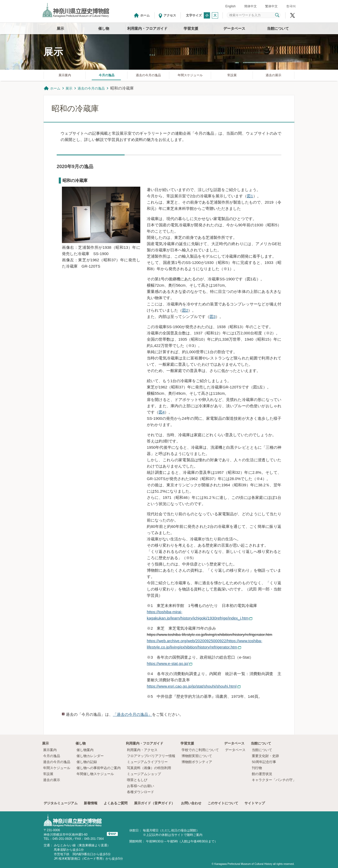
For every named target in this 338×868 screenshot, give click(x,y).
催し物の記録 (87, 762)
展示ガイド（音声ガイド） (154, 803)
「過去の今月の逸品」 (132, 714)
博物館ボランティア (197, 762)
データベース (234, 28)
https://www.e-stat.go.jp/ (168, 663)
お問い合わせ (191, 803)
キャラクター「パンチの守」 (274, 780)
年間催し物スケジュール (95, 774)
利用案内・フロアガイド (147, 28)
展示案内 (65, 75)
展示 (60, 28)
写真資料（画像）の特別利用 (149, 768)
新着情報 (91, 803)
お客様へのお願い (141, 786)
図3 (212, 317)
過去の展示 (273, 75)
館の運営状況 (262, 774)
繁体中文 (271, 6)
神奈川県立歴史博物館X (293, 15)
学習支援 (191, 28)
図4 (162, 412)
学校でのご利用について (200, 750)
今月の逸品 (107, 75)
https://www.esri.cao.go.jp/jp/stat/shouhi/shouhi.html (192, 686)
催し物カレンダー (90, 756)
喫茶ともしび (137, 780)
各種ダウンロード (141, 792)
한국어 (291, 6)
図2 (185, 310)
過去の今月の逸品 (148, 75)
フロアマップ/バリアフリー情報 (151, 756)
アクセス (170, 15)
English (231, 6)
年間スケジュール (190, 75)
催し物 (104, 28)
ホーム (145, 15)
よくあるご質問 (116, 803)
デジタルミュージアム (61, 803)
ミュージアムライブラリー (147, 762)
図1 (250, 196)
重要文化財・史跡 (265, 756)
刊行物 (257, 768)
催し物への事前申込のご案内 (99, 768)
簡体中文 (250, 6)
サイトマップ (255, 803)
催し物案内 (85, 750)
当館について (278, 28)
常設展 (232, 75)
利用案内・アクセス (142, 750)
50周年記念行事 (264, 762)
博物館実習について (199, 756)
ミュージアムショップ (144, 774)
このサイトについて (223, 803)
